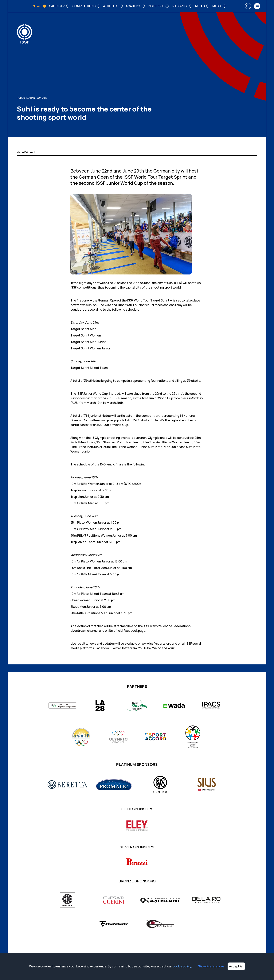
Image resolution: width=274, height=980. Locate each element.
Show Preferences (211, 966)
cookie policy (182, 966)
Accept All (236, 966)
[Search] (248, 6)
